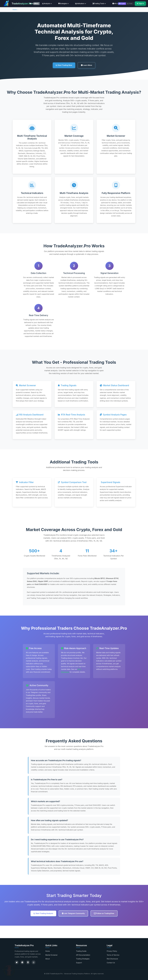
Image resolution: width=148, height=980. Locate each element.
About (48, 959)
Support (79, 963)
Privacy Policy (112, 951)
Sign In (140, 4)
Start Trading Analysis (43, 913)
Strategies (64, 4)
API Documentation (83, 955)
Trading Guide (81, 951)
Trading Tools (99, 4)
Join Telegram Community (73, 913)
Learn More (86, 65)
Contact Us (111, 963)
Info (115, 4)
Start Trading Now (64, 65)
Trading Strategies (83, 959)
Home (33, 4)
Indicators (81, 4)
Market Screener (51, 955)
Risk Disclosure (112, 959)
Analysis (47, 4)
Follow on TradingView (104, 913)
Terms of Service (113, 955)
